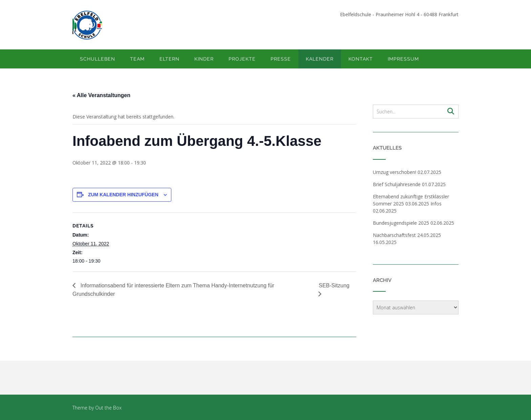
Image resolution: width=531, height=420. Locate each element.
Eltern (169, 59)
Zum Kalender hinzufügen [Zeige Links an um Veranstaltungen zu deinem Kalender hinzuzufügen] (123, 195)
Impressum (403, 59)
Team (137, 59)
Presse (281, 59)
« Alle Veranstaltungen (101, 95)
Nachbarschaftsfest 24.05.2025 (407, 235)
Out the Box (108, 408)
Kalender (320, 59)
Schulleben (98, 59)
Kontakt (361, 59)
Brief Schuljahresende (397, 184)
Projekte (242, 59)
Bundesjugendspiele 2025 (401, 223)
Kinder (204, 59)
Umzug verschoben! (395, 172)
